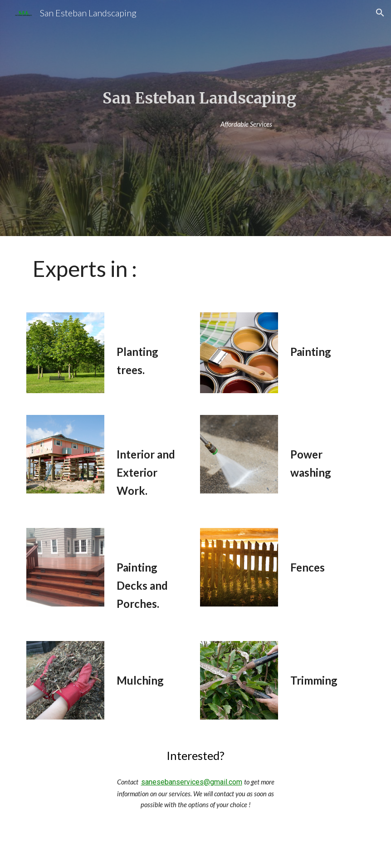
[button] (380, 13)
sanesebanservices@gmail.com (192, 782)
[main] (196, 98)
